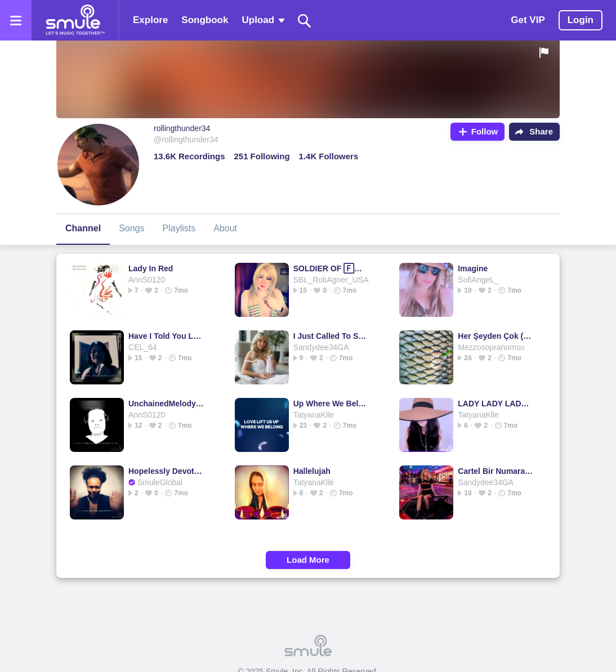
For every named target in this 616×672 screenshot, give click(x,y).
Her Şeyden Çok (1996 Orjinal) (496, 336)
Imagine (473, 268)
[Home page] (75, 20)
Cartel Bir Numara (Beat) (496, 471)
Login (581, 20)
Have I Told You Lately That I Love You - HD (166, 336)
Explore (150, 20)
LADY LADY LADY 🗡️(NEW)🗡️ (496, 404)
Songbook (205, 20)
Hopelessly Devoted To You (166, 471)
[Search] (305, 21)
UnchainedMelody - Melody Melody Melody (166, 404)
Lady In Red (151, 268)
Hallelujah (312, 471)
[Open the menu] (16, 20)
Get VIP (528, 20)
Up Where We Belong (331, 404)
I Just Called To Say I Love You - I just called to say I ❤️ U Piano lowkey (331, 336)
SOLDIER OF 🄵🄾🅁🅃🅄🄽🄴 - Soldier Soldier (331, 268)
